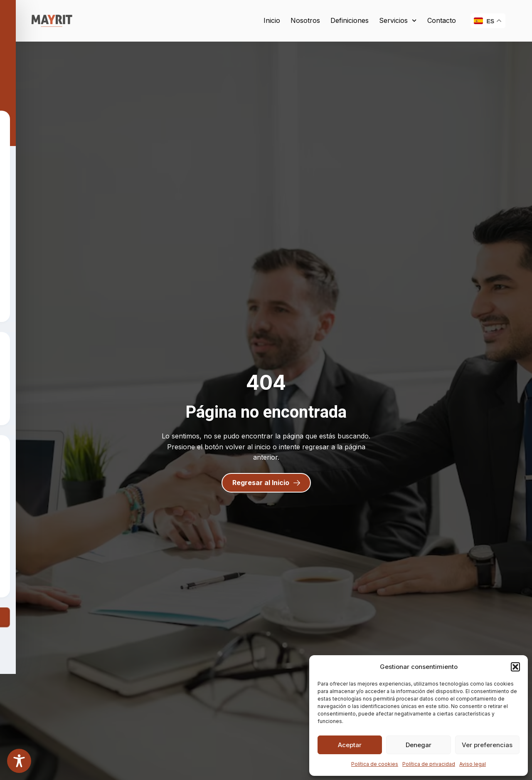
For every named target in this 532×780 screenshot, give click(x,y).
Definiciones (350, 20)
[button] (515, 667)
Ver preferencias (487, 745)
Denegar (419, 745)
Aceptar (350, 745)
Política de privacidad (429, 764)
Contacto (442, 20)
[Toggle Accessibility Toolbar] (19, 761)
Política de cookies (375, 764)
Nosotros (305, 20)
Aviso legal (473, 764)
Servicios (398, 21)
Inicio (272, 20)
